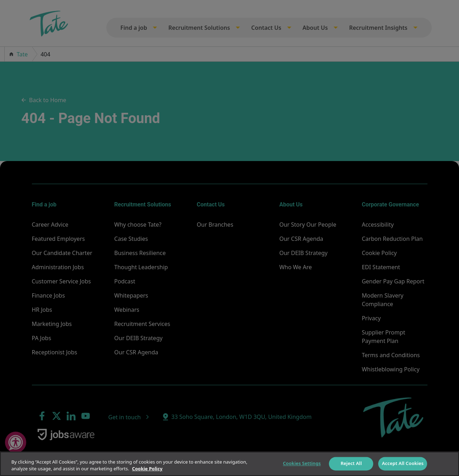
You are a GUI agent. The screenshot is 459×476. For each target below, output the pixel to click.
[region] (229, 464)
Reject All (351, 464)
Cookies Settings (302, 464)
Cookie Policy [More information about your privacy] (147, 469)
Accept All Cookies (403, 464)
